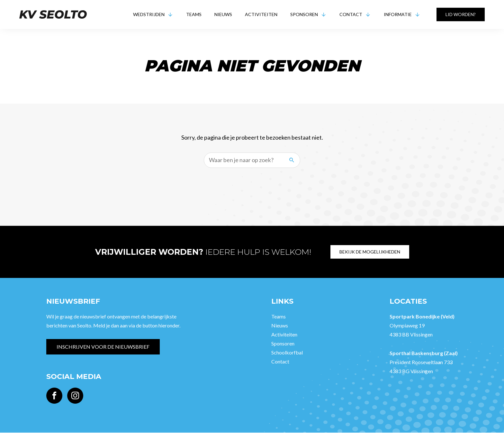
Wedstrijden (149, 14)
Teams (194, 14)
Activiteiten (261, 14)
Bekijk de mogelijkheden (370, 252)
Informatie (398, 14)
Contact (351, 14)
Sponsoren (304, 14)
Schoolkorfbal (287, 352)
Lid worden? (461, 14)
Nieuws (223, 14)
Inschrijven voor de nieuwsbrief (103, 347)
